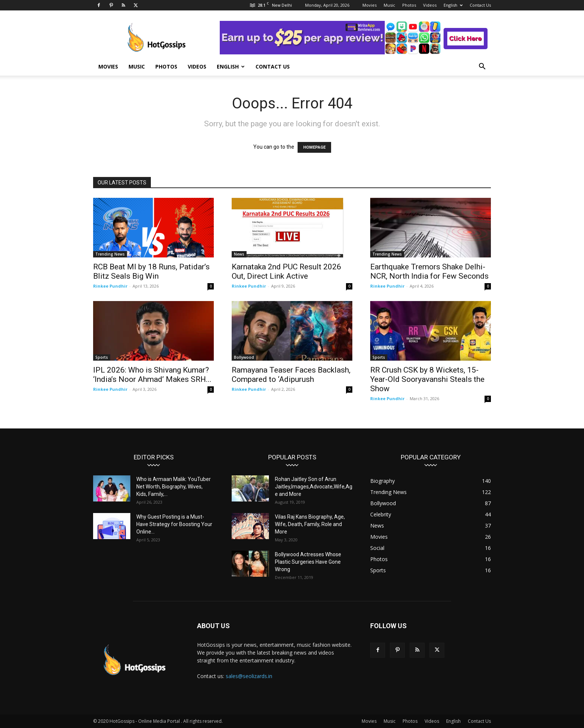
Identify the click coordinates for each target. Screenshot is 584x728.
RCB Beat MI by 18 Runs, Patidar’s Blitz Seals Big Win (151, 271)
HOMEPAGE (314, 147)
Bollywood (244, 357)
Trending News (110, 254)
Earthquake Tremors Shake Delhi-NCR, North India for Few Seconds (429, 271)
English (453, 5)
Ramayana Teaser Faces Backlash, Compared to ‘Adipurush (291, 375)
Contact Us (480, 5)
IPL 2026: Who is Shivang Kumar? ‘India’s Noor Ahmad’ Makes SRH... (152, 375)
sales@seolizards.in (249, 676)
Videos (430, 5)
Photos (409, 5)
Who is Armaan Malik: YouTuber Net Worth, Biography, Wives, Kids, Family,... (174, 487)
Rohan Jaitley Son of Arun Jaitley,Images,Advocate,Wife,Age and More (314, 487)
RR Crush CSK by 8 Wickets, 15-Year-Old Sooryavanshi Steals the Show (427, 379)
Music (389, 5)
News (239, 254)
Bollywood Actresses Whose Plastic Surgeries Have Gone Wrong (308, 562)
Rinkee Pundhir (110, 286)
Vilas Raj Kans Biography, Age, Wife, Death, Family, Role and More (310, 524)
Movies (369, 5)
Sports (102, 357)
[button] (482, 67)
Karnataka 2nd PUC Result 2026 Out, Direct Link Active (286, 271)
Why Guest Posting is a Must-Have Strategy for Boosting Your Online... (174, 524)
